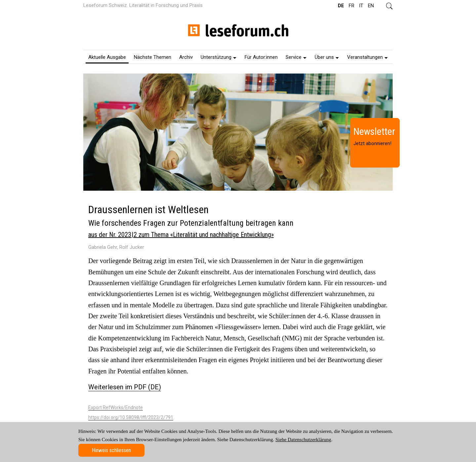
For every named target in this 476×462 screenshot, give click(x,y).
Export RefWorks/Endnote (116, 407)
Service (296, 57)
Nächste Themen (153, 57)
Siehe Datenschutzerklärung (303, 440)
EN (371, 6)
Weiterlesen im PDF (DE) (125, 387)
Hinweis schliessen (111, 450)
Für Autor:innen (261, 57)
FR (352, 6)
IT (361, 6)
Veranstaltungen (367, 57)
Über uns (327, 57)
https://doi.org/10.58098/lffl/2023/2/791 (131, 417)
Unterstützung (218, 57)
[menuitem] (107, 57)
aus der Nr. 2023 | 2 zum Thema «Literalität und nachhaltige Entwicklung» (181, 235)
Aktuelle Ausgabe (107, 57)
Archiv (186, 57)
